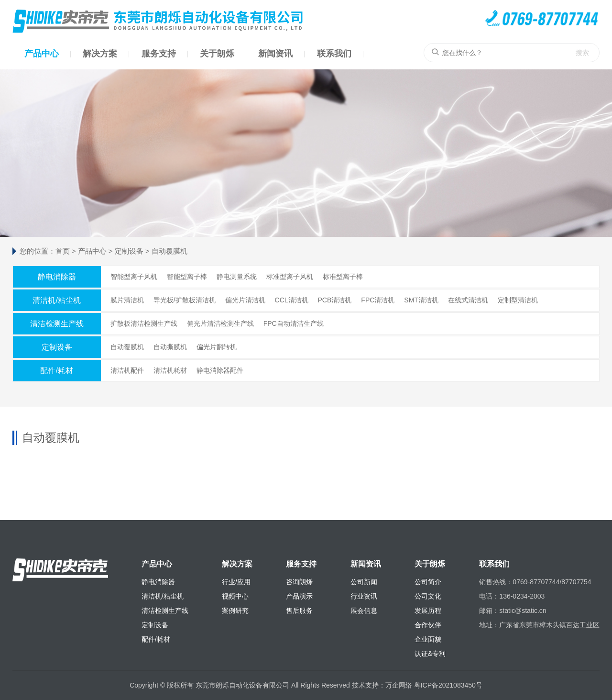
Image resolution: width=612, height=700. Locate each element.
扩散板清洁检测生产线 (144, 323)
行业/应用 (236, 582)
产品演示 (299, 596)
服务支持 (159, 54)
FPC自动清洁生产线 (294, 323)
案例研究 (235, 611)
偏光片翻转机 (217, 347)
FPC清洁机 (378, 300)
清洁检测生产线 (57, 324)
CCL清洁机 (292, 300)
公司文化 (428, 596)
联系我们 (334, 54)
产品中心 (42, 54)
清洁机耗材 (170, 370)
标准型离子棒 (343, 277)
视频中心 (235, 596)
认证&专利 (430, 654)
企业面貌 (428, 639)
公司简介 (428, 582)
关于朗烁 (217, 54)
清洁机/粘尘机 (56, 300)
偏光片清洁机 (245, 300)
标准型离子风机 (290, 277)
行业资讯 (364, 596)
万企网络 (399, 685)
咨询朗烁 (299, 582)
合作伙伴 (428, 625)
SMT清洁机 (421, 300)
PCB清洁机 (335, 300)
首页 (63, 251)
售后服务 (299, 611)
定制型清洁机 (518, 300)
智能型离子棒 (187, 277)
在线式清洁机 (468, 300)
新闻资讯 (275, 54)
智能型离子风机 (134, 277)
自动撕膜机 (170, 347)
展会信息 (364, 611)
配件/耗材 (56, 371)
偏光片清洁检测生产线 (220, 323)
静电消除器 (57, 277)
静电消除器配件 (220, 370)
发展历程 (428, 611)
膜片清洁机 (127, 300)
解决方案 (100, 54)
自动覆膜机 (169, 251)
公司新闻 (364, 582)
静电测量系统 (237, 277)
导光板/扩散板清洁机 (185, 300)
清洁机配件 (127, 370)
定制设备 (129, 251)
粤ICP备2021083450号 (448, 685)
